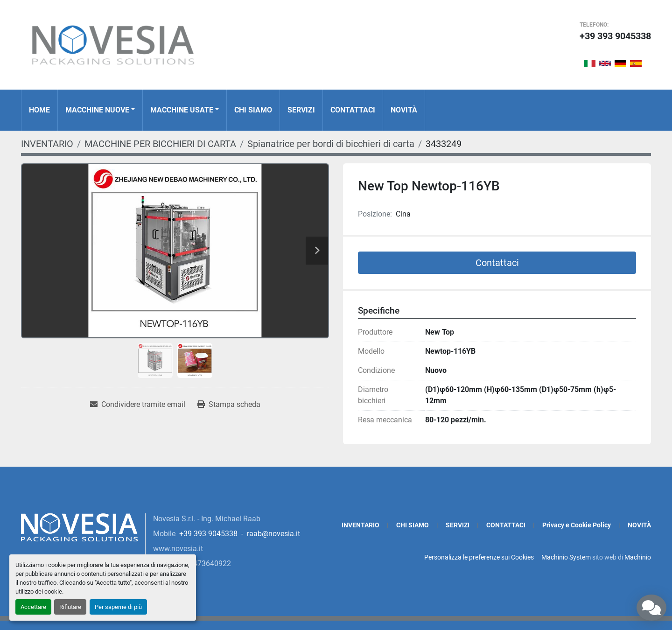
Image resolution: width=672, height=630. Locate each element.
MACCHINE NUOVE (97, 110)
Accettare (33, 607)
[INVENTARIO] (47, 144)
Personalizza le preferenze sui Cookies (479, 557)
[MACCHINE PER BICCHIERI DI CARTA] (160, 144)
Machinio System (566, 557)
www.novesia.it (178, 549)
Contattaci (497, 263)
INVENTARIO (360, 525)
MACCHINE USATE (182, 110)
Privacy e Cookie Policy (577, 525)
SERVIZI (301, 110)
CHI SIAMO (253, 110)
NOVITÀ (404, 110)
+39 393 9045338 (615, 36)
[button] (100, 110)
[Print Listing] (229, 405)
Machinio (638, 557)
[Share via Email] (138, 405)
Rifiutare (70, 607)
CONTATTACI (353, 110)
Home (39, 110)
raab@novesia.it (273, 534)
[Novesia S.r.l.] (79, 527)
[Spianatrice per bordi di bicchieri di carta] (331, 144)
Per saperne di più (118, 607)
